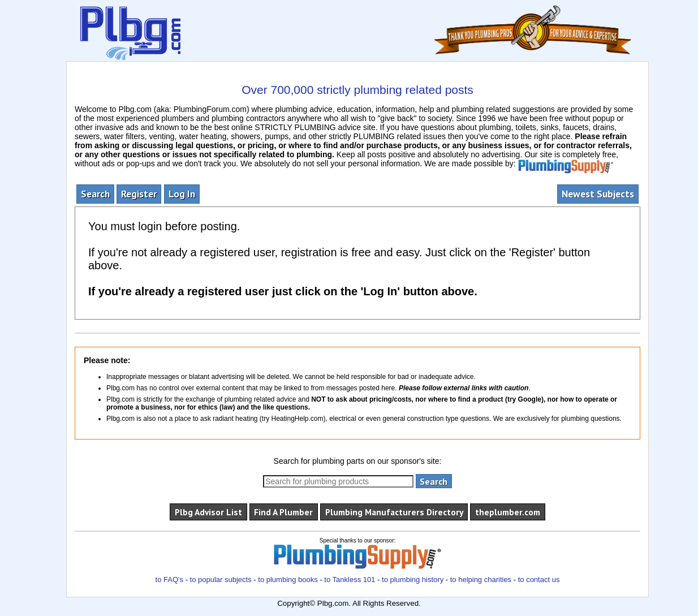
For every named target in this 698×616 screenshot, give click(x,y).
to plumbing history (413, 580)
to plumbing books (288, 580)
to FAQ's (169, 580)
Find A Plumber (283, 512)
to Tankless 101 (350, 580)
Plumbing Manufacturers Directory (394, 512)
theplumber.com (508, 512)
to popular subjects (221, 580)
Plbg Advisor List (208, 512)
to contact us (539, 580)
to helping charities (481, 580)
